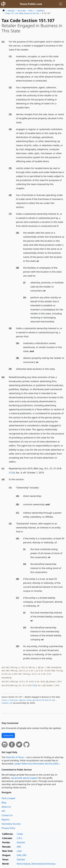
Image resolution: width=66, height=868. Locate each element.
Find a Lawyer (9, 798)
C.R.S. (20, 838)
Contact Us (7, 815)
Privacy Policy (8, 828)
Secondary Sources (11, 824)
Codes (20, 834)
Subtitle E (40, 11)
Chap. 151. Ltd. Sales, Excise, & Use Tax (22, 13)
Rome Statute (24, 864)
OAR (19, 855)
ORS (24, 855)
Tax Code (21, 11)
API (3, 811)
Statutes (11, 11)
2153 (11, 473)
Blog (4, 803)
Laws (19, 851)
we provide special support (25, 778)
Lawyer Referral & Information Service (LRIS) (36, 764)
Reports (6, 820)
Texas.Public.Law (31, 4)
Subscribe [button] (8, 735)
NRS (19, 847)
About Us (6, 807)
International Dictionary (43, 864)
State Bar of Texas (15, 757)
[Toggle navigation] (61, 4)
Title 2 (31, 11)
